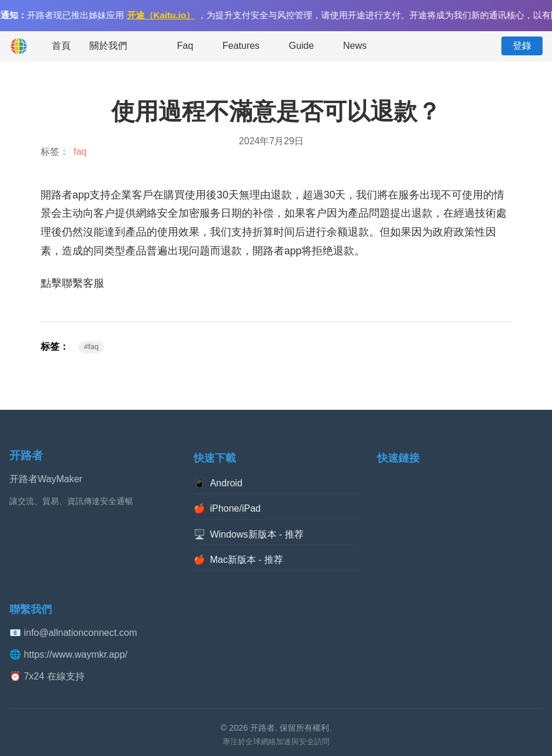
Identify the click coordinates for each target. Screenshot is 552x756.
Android (218, 483)
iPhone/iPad (227, 509)
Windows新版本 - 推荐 (249, 535)
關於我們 (108, 46)
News (355, 46)
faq (80, 152)
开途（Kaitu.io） (162, 15)
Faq (185, 46)
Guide (302, 46)
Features (241, 46)
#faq (92, 346)
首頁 (61, 46)
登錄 (522, 46)
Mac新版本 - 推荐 (238, 560)
